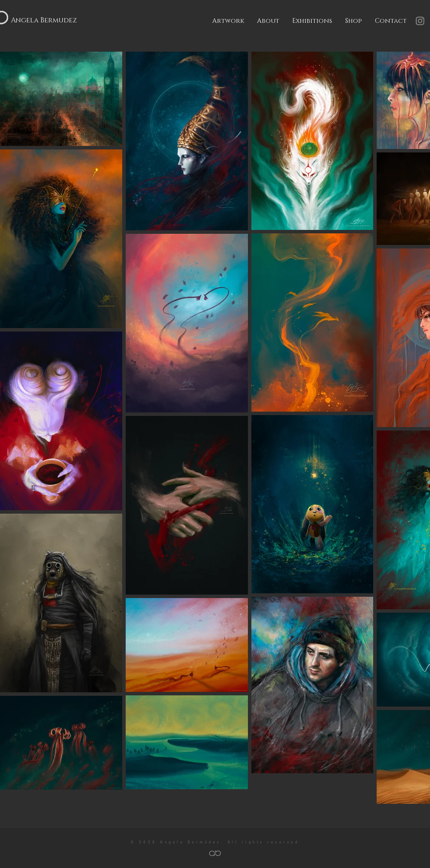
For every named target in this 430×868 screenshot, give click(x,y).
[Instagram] (420, 21)
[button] (228, 21)
